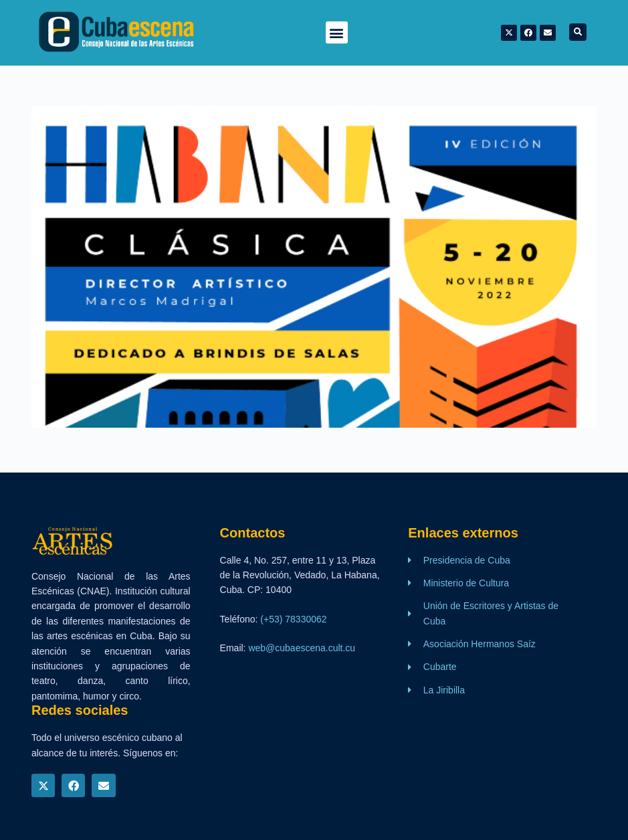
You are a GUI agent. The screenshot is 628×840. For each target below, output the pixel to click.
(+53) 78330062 (293, 619)
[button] (337, 32)
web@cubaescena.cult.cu (302, 648)
